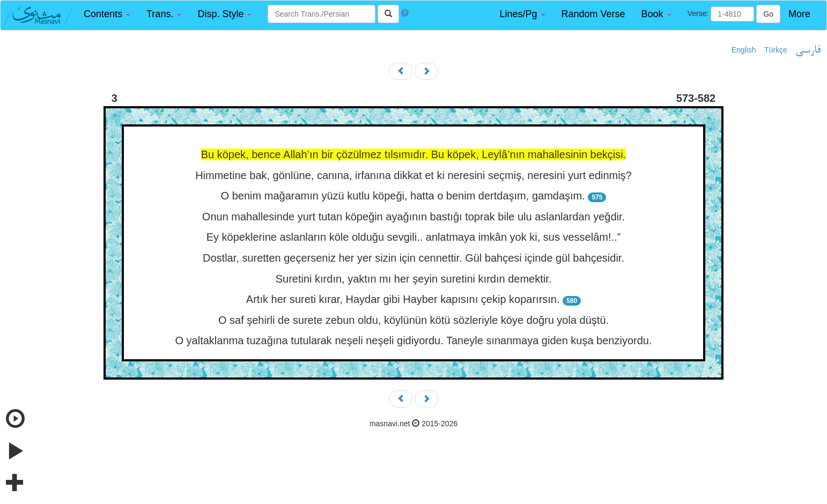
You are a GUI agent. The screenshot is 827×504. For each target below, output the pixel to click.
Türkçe (776, 50)
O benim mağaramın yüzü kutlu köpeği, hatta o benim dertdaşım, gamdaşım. (403, 196)
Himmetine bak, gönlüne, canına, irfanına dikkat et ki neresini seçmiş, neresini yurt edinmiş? (413, 175)
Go (768, 14)
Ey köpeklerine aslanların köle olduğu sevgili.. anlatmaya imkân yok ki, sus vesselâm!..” (414, 237)
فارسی (808, 50)
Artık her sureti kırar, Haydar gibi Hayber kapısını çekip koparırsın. (403, 299)
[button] (107, 14)
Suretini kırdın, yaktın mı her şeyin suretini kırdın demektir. (414, 279)
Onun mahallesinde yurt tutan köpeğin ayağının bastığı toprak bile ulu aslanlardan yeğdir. (413, 217)
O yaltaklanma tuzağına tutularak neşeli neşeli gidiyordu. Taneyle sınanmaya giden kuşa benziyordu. (413, 340)
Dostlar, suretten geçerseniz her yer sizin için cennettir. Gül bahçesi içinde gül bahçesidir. (413, 258)
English (744, 50)
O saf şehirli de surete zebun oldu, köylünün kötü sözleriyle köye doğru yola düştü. (413, 320)
